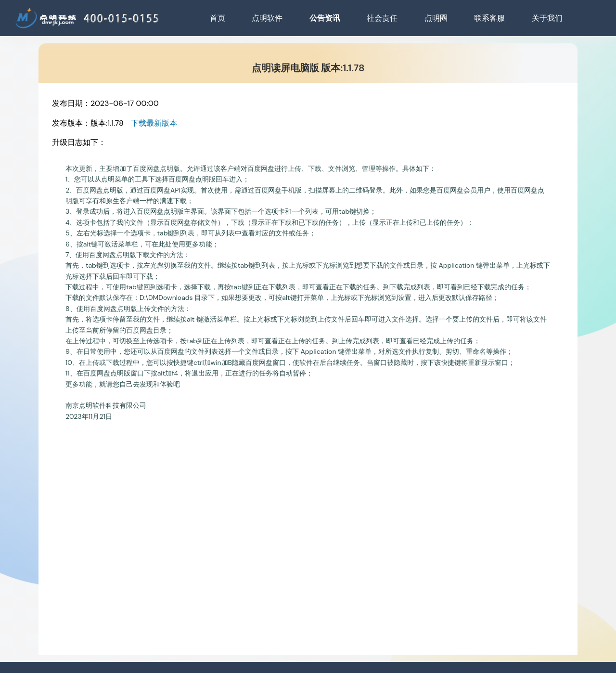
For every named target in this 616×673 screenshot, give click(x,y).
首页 (218, 18)
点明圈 (436, 18)
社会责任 (382, 18)
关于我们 (547, 18)
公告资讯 (325, 18)
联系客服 (489, 18)
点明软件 (267, 18)
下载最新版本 (154, 123)
